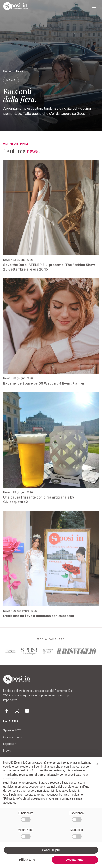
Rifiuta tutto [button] (27, 860)
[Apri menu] (94, 6)
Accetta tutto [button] (75, 860)
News (7, 751)
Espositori (10, 744)
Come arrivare (13, 737)
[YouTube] (27, 711)
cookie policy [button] (11, 778)
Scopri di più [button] (51, 850)
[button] (97, 764)
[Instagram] (17, 711)
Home (7, 71)
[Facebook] (7, 711)
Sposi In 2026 (12, 730)
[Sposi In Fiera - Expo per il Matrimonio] (16, 6)
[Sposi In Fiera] (17, 679)
